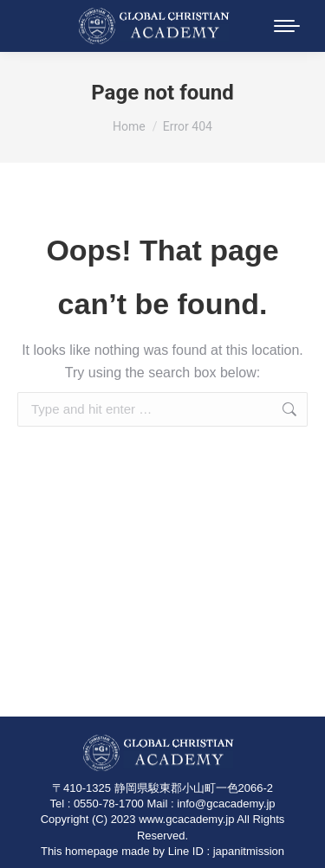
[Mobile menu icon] (287, 26)
